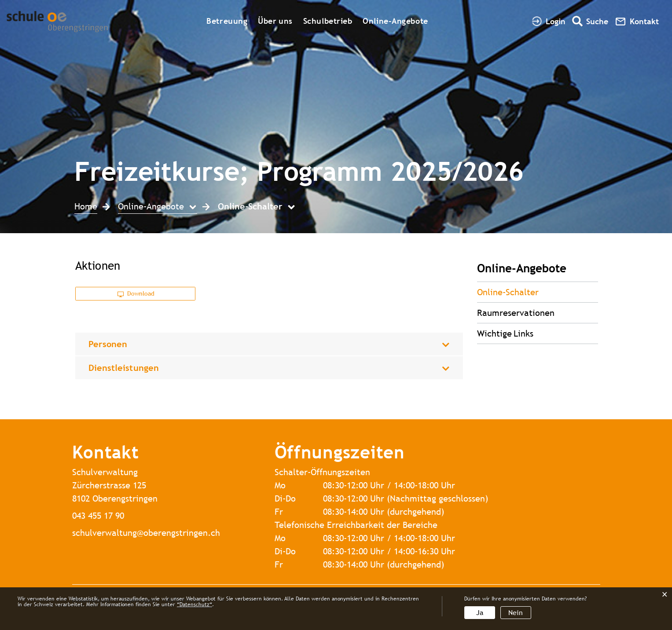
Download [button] (136, 294)
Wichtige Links (505, 333)
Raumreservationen (516, 313)
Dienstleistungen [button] (124, 368)
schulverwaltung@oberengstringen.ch (146, 533)
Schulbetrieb (328, 21)
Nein (516, 613)
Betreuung (227, 21)
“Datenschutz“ (195, 604)
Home (86, 206)
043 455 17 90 (98, 515)
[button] (158, 207)
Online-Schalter (533, 292)
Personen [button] (108, 344)
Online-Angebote (395, 21)
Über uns (275, 21)
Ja (480, 613)
